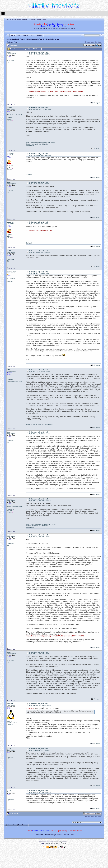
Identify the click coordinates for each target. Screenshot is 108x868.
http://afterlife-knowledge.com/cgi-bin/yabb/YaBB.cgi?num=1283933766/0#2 (55, 636)
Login (38, 20)
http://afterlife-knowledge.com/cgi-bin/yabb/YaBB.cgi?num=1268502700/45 (54, 91)
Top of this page (23, 825)
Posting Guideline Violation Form (61, 835)
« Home (9, 825)
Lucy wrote (30, 709)
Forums (22, 39)
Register (44, 20)
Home (13, 36)
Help (19, 36)
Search (25, 36)
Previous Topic (89, 42)
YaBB (42, 843)
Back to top (11, 104)
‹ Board (15, 825)
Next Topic (98, 42)
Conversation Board (13, 39)
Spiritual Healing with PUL (34, 39)
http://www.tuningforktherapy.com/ (39, 230)
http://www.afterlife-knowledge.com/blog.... (62, 28)
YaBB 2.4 (65, 842)
